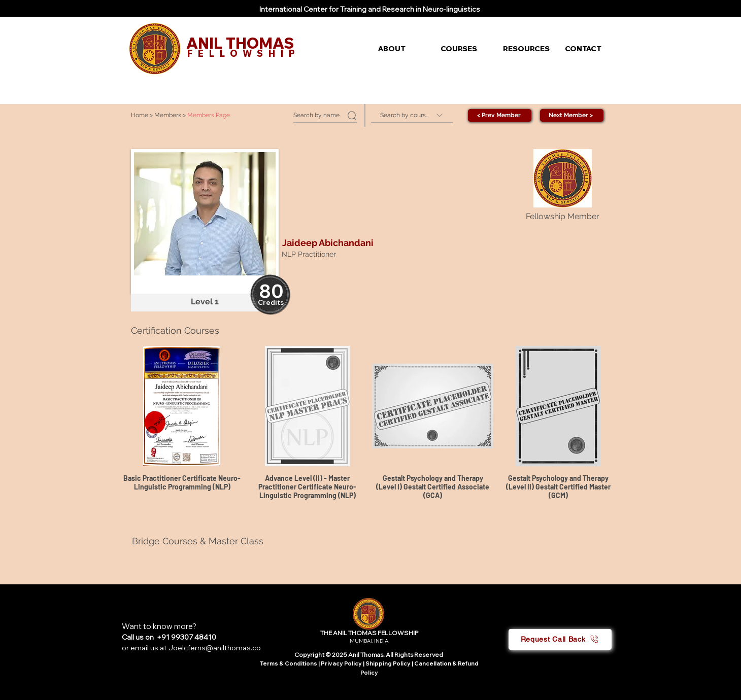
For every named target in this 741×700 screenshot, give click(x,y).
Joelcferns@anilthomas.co (215, 648)
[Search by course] (412, 115)
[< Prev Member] (500, 115)
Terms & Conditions (289, 663)
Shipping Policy (388, 663)
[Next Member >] (572, 115)
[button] (402, 49)
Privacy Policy (342, 663)
